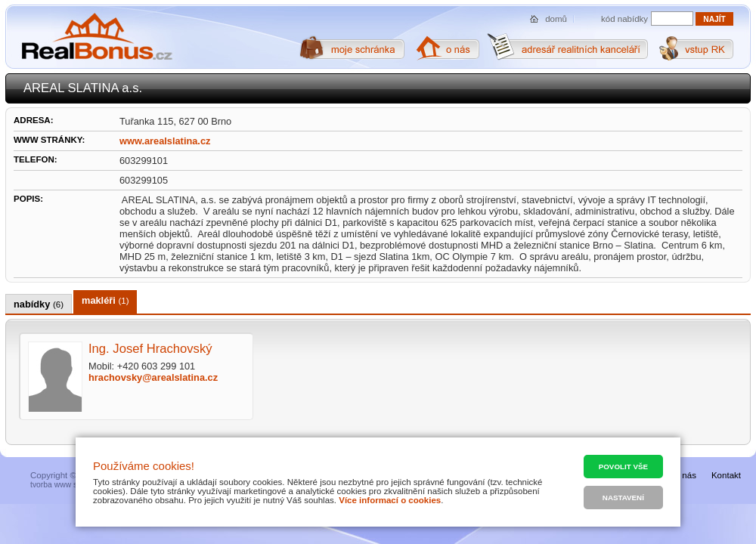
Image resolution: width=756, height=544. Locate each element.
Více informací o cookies (390, 500)
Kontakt (726, 475)
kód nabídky (624, 19)
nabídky (39, 304)
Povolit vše (623, 467)
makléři (105, 300)
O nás (685, 475)
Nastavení (623, 498)
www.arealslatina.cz (165, 141)
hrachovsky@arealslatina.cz (153, 377)
